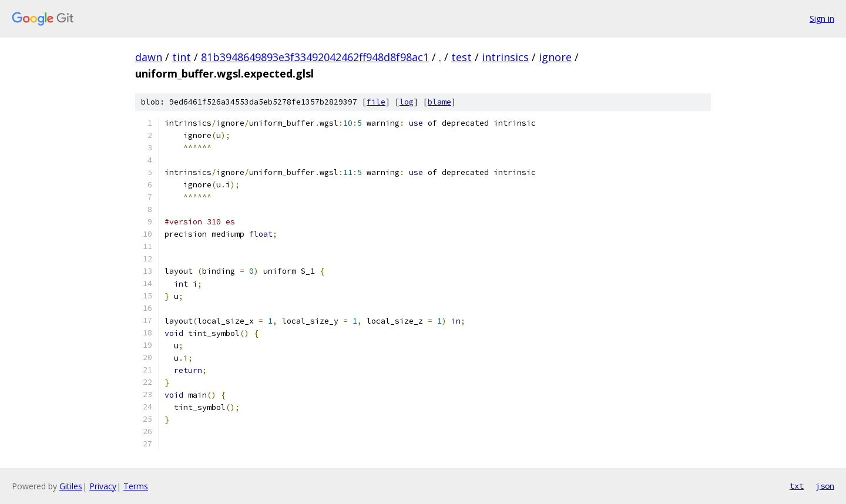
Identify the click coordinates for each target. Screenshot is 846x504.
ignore (555, 57)
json (825, 486)
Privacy (103, 486)
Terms (136, 486)
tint (182, 57)
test (461, 57)
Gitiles (71, 486)
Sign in (822, 19)
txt (797, 486)
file (376, 102)
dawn (149, 57)
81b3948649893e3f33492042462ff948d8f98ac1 (315, 57)
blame (439, 102)
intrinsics (505, 57)
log (407, 102)
